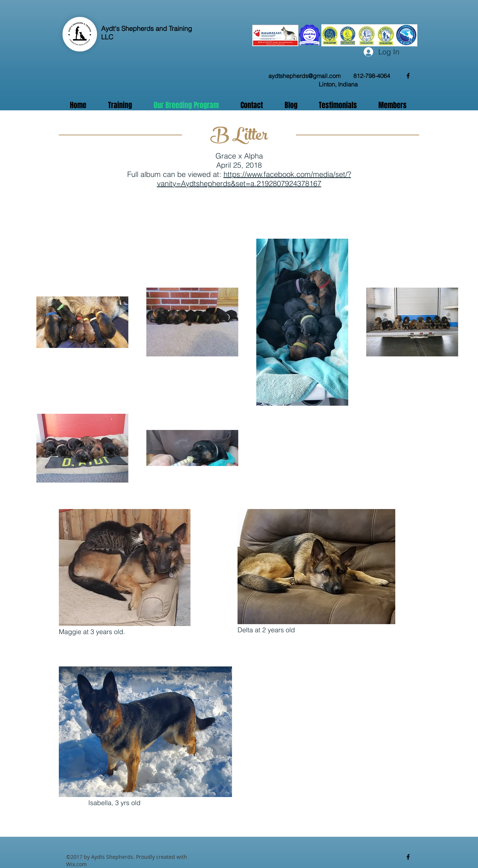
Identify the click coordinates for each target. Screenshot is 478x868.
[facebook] (408, 76)
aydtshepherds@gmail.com (304, 76)
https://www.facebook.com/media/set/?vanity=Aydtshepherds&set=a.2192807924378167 (254, 179)
